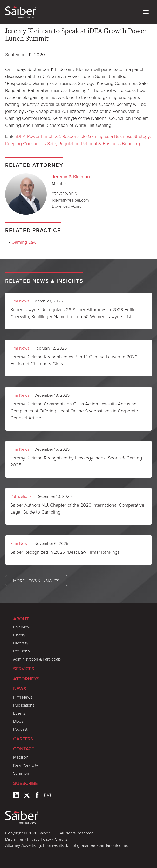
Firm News (20, 301)
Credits (61, 839)
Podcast (20, 729)
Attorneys (26, 679)
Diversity (21, 643)
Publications (21, 496)
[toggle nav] (146, 12)
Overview (22, 627)
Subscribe (25, 783)
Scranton (21, 773)
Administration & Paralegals (37, 659)
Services (24, 669)
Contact (24, 749)
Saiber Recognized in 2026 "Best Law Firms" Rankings (65, 552)
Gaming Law (24, 242)
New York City (26, 765)
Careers (23, 739)
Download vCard (67, 206)
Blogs (18, 721)
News (20, 689)
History (19, 635)
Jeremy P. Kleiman (71, 177)
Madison (21, 757)
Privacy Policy (39, 839)
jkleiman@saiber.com (70, 200)
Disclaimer (14, 839)
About (21, 619)
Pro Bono (22, 651)
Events (19, 713)
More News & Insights (36, 581)
